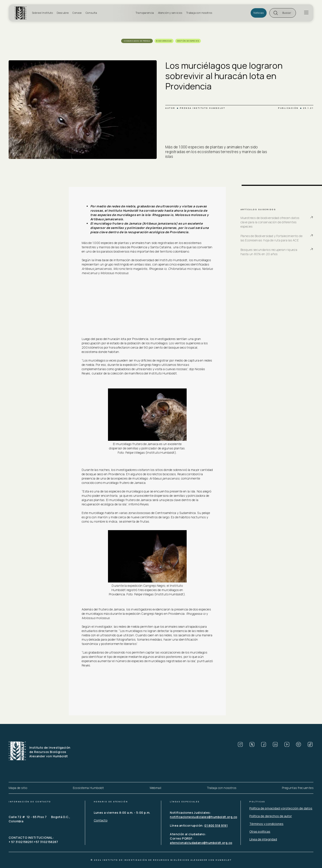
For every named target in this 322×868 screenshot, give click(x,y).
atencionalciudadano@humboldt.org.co (201, 843)
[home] (22, 13)
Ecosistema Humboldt (88, 788)
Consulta (91, 13)
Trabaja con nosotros (199, 13)
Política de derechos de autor (271, 816)
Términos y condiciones (266, 824)
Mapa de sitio (18, 788)
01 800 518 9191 (216, 825)
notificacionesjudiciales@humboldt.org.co (203, 817)
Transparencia (145, 13)
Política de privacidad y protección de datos (281, 808)
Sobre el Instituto (42, 13)
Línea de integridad (263, 839)
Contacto (101, 820)
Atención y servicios (170, 13)
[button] (283, 13)
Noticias (259, 13)
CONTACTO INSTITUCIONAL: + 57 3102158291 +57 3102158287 (33, 840)
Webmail (156, 788)
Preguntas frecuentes (298, 788)
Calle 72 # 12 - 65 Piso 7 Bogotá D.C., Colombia (40, 819)
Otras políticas (260, 832)
